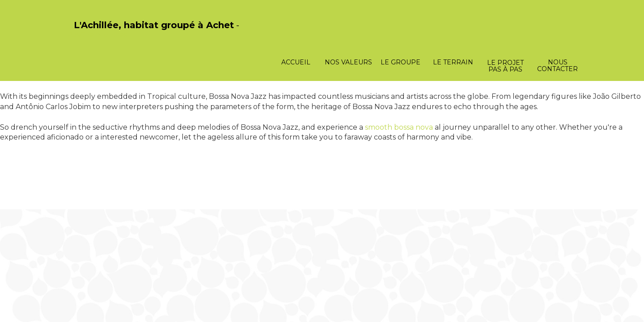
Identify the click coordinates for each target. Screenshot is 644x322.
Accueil (296, 62)
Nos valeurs (348, 62)
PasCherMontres (97, 35)
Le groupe (400, 62)
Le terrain (453, 62)
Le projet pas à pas (505, 66)
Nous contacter (557, 66)
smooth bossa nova (399, 127)
